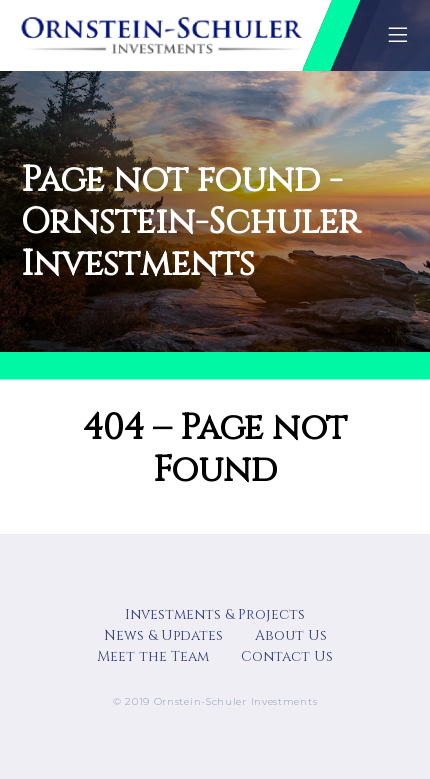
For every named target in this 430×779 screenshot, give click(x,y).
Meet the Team (153, 656)
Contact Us (287, 656)
